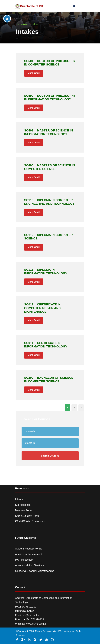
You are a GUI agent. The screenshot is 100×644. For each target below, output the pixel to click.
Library (19, 499)
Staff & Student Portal (27, 516)
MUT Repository (24, 560)
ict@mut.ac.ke (31, 615)
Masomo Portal (24, 510)
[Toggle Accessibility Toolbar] (7, 12)
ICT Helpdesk (23, 505)
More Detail (34, 73)
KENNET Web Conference (30, 521)
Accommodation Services (30, 565)
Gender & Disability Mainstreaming (35, 571)
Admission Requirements (29, 554)
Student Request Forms (29, 549)
